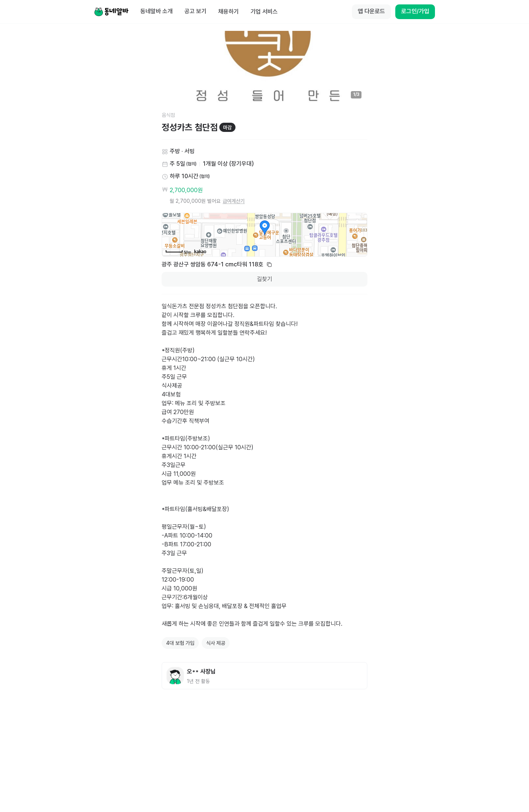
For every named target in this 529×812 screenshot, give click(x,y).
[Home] (111, 12)
